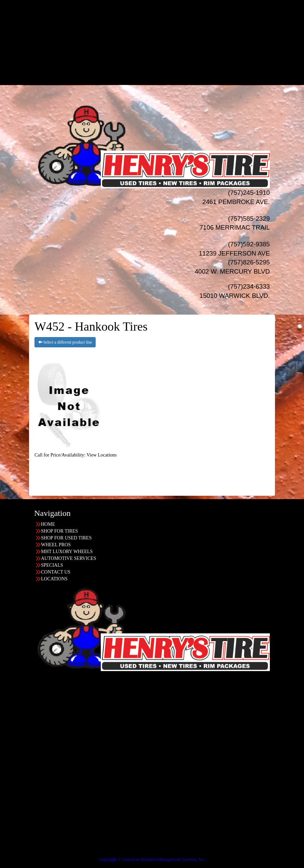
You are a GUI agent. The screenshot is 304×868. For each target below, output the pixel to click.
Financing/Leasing (159, 57)
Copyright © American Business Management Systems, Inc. (152, 859)
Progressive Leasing (165, 64)
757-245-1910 (28, 759)
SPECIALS (159, 51)
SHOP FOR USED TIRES (66, 538)
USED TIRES (159, 17)
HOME (159, 3)
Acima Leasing (165, 71)
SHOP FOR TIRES (59, 531)
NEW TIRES (159, 10)
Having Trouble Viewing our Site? (33, 855)
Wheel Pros (166, 30)
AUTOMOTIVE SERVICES (69, 558)
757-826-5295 (28, 704)
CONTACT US (56, 572)
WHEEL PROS (56, 545)
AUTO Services (159, 44)
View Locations (101, 455)
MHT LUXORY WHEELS (67, 552)
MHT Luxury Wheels (166, 37)
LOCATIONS (159, 78)
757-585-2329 (28, 786)
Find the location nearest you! (120, 684)
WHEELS (159, 23)
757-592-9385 (28, 814)
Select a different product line (65, 342)
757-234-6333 (28, 732)
